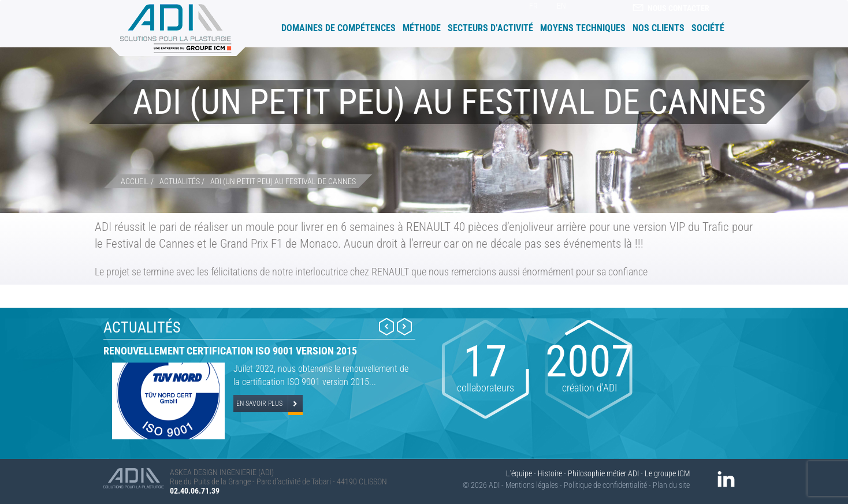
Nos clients (659, 28)
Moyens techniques (583, 28)
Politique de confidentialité (605, 485)
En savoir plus (259, 404)
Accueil (273, 27)
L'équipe (519, 473)
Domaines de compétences (339, 28)
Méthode (422, 28)
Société (708, 28)
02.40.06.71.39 (195, 491)
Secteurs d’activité (490, 28)
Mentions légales (532, 485)
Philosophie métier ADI (603, 473)
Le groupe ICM (667, 473)
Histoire (550, 473)
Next (404, 326)
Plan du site (671, 485)
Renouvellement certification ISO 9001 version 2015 (230, 351)
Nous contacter (671, 8)
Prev (386, 326)
